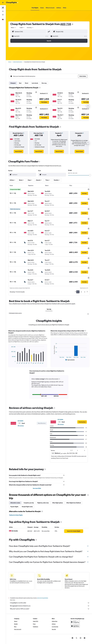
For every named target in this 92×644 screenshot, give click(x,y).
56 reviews (21, 414)
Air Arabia (20, 409)
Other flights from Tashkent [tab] (74, 491)
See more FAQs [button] (37, 477)
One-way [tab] (44, 83)
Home (10, 62)
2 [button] (81, 281)
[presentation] (72, 24)
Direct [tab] (27, 83)
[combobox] (30, 28)
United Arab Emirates (17, 62)
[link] (18, 151)
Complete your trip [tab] (29, 491)
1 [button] (78, 281)
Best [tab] (20, 83)
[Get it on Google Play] (75, 612)
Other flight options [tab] (58, 491)
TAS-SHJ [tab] (49, 298)
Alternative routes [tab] (15, 491)
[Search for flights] (3, 8)
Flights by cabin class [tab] (43, 491)
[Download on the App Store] (75, 616)
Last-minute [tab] (35, 83)
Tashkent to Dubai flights (16, 504)
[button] (3, 3)
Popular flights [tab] (14, 495)
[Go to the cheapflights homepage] (12, 3)
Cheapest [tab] (13, 83)
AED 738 (66, 24)
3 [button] (85, 281)
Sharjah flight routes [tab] (27, 495)
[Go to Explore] (3, 15)
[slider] (90, 175)
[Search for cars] (3, 11)
